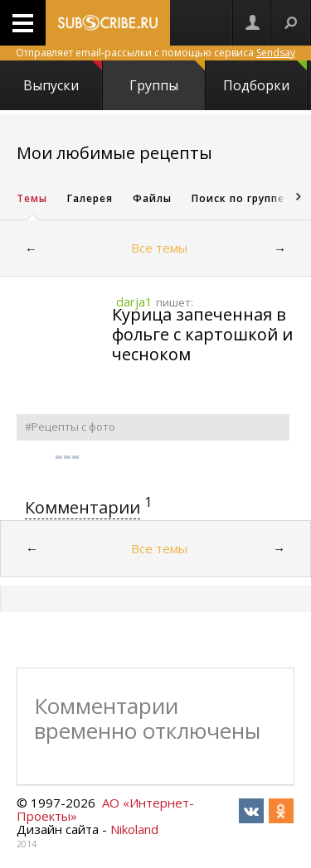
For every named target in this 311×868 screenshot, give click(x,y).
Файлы (152, 198)
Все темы (159, 248)
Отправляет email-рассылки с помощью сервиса (155, 53)
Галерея (90, 198)
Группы (167, 77)
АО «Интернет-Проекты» (105, 809)
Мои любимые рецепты (114, 153)
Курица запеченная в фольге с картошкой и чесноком (202, 334)
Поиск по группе (238, 198)
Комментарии (83, 507)
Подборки (265, 77)
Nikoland (134, 829)
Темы (32, 198)
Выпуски (62, 77)
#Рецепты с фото (70, 427)
